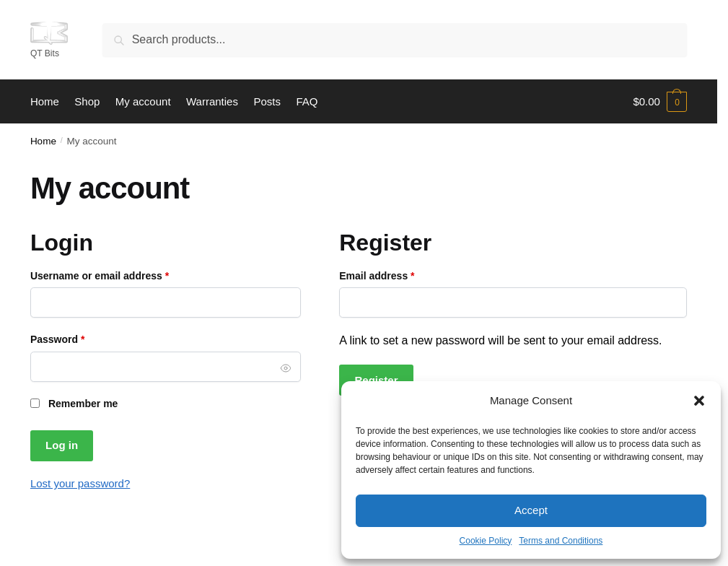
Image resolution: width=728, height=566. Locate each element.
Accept (531, 510)
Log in (62, 445)
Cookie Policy (486, 541)
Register (376, 380)
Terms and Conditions (561, 541)
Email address (398, 275)
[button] (699, 401)
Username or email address (121, 275)
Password (79, 338)
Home (43, 141)
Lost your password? (80, 483)
